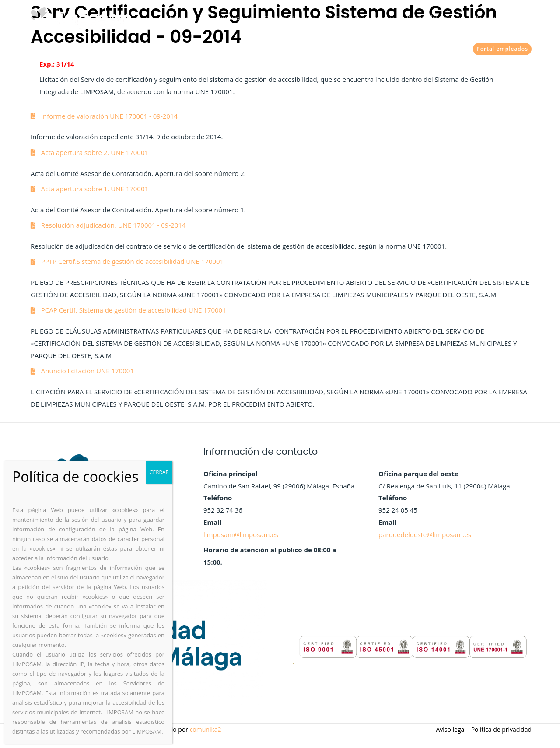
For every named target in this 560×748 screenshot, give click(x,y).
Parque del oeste (437, 18)
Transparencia (499, 18)
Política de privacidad (501, 729)
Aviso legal (451, 729)
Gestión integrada (305, 18)
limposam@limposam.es (241, 534)
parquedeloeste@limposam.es (425, 534)
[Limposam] (80, 17)
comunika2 (206, 729)
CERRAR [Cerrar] (159, 472)
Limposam (206, 18)
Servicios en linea (372, 18)
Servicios (250, 18)
